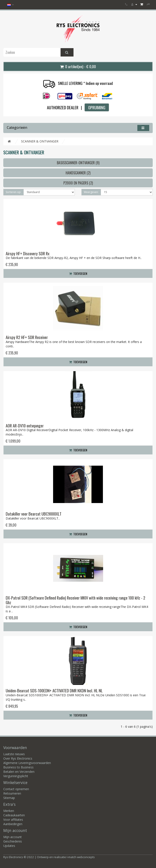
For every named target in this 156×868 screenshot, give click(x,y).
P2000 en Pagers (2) (78, 183)
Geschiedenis (13, 841)
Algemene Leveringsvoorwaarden (27, 763)
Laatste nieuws (14, 754)
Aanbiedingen (13, 824)
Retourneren (12, 793)
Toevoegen (78, 273)
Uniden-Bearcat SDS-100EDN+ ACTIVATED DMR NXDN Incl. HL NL (54, 690)
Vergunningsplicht (16, 776)
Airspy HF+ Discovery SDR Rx (28, 253)
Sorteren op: (13, 192)
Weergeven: (91, 192)
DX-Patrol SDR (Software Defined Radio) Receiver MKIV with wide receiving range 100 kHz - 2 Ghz (75, 600)
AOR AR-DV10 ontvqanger (25, 426)
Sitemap (9, 798)
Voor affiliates (13, 820)
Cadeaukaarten (14, 815)
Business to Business (18, 767)
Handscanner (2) (78, 173)
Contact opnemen (16, 789)
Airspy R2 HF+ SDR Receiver (27, 337)
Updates (9, 846)
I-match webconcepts (81, 857)
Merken (9, 811)
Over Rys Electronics (18, 758)
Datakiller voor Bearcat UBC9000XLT (34, 514)
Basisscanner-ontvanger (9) (78, 163)
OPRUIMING (97, 107)
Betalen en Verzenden (19, 772)
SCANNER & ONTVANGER (40, 141)
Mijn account (13, 837)
